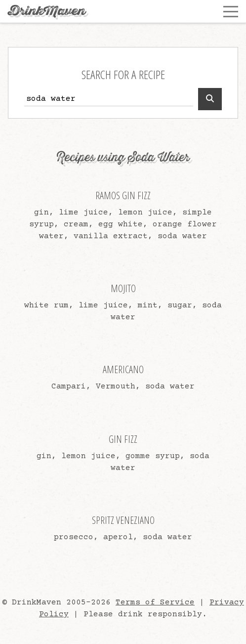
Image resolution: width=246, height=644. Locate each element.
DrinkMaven (47, 11)
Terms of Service (155, 602)
